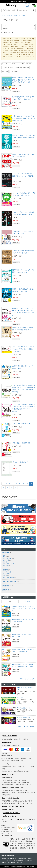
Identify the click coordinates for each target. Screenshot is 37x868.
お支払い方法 (7, 743)
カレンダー (7, 566)
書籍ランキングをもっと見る (27, 679)
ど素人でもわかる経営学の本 (21, 443)
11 (27, 484)
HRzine (4, 862)
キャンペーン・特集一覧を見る (26, 727)
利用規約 (4, 825)
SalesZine (20, 860)
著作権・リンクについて (7, 831)
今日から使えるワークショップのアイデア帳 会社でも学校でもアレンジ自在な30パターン (24, 118)
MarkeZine (13, 858)
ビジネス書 (22, 16)
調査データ (6, 590)
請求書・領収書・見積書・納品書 (13, 807)
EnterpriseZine (22, 858)
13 (3, 487)
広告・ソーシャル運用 (18, 64)
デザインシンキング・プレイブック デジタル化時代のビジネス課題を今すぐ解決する (23, 349)
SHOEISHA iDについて (7, 835)
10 (23, 484)
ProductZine (12, 862)
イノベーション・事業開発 (22, 68)
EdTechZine (12, 860)
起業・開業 (5, 71)
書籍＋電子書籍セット (9, 582)
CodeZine (5, 858)
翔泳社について (5, 833)
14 (7, 487)
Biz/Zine (4, 860)
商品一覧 (10, 16)
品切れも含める (7, 33)
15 (11, 487)
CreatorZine (29, 860)
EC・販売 (29, 64)
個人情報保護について (7, 829)
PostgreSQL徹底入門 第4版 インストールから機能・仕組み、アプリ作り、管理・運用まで (24, 608)
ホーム (3, 16)
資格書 (6, 562)
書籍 (16, 16)
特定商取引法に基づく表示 (8, 827)
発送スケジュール (8, 775)
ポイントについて (8, 810)
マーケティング (6, 64)
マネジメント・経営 (7, 68)
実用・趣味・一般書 (10, 564)
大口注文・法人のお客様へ (11, 813)
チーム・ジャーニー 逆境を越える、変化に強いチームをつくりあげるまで (24, 176)
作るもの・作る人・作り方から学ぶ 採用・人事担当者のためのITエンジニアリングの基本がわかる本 (23, 80)
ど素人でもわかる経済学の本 (21, 424)
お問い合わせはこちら (9, 816)
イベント (20, 862)
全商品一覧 (6, 553)
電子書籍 (5, 570)
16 (15, 487)
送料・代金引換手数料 (9, 736)
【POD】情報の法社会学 (20, 462)
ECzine (30, 858)
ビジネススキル (14, 71)
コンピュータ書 (9, 558)
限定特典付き (7, 586)
